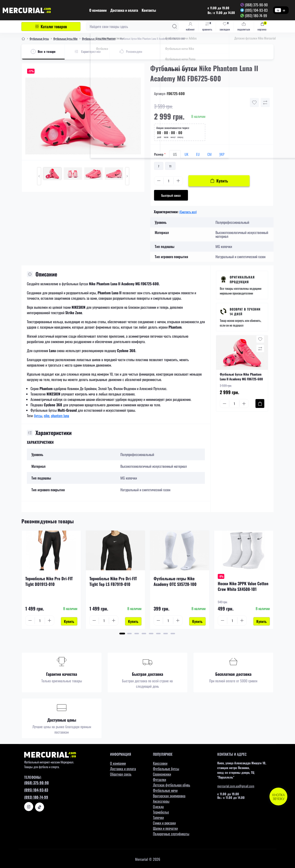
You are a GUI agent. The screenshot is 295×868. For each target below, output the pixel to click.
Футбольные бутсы (39, 39)
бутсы (38, 416)
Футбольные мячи (165, 789)
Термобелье (161, 811)
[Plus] (178, 181)
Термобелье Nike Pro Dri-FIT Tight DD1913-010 (49, 581)
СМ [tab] (210, 154)
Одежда (158, 805)
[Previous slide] (39, 176)
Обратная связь (121, 773)
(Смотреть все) (188, 212)
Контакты (149, 10)
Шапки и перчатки (165, 827)
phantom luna (60, 416)
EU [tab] (198, 154)
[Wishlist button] (254, 103)
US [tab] (175, 154)
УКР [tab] (222, 154)
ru (278, 10)
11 (170, 166)
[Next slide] (127, 176)
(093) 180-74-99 (256, 16)
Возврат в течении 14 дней (245, 311)
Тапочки (158, 816)
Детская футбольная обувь (172, 784)
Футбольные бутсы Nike (65, 39)
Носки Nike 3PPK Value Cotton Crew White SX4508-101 (243, 586)
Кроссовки (160, 762)
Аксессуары (161, 800)
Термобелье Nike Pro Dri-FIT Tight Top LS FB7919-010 (113, 581)
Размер (160, 154)
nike (47, 416)
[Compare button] (265, 103)
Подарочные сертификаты (171, 833)
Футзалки (159, 778)
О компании (98, 10)
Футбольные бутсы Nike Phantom (99, 39)
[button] (122, 632)
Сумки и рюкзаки (164, 822)
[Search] (175, 26)
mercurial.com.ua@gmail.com (236, 785)
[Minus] (159, 181)
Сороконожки (162, 773)
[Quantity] (169, 181)
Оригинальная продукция (242, 279)
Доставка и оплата (124, 10)
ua (284, 10)
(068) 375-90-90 (256, 5)
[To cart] (260, 404)
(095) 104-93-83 (256, 10)
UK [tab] (186, 154)
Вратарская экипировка (169, 795)
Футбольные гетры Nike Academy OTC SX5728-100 (175, 581)
